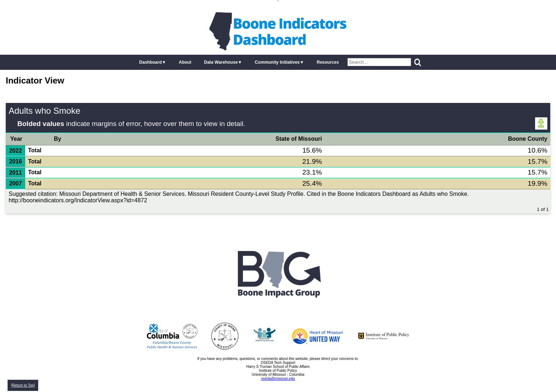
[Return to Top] (23, 385)
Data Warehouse (221, 62)
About (185, 62)
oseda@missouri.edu (278, 379)
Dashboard (150, 62)
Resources (328, 62)
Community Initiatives (277, 62)
